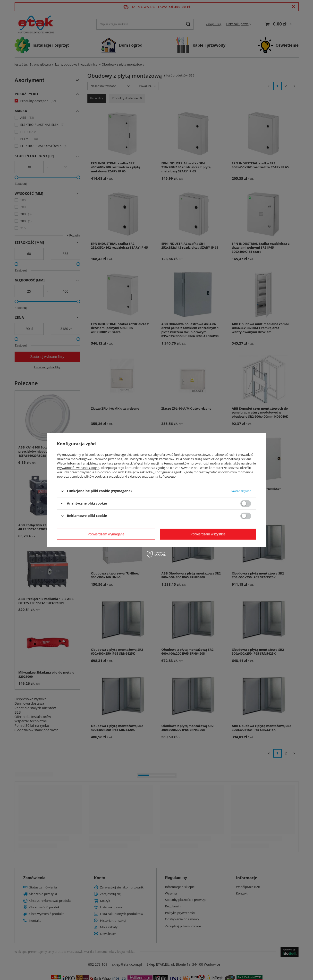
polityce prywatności (117, 463)
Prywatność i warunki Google (78, 468)
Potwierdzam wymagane (106, 534)
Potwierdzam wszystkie (208, 534)
